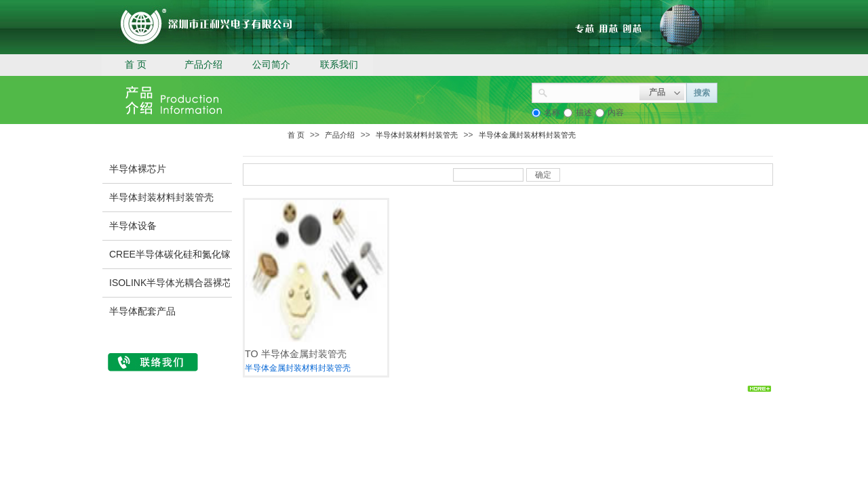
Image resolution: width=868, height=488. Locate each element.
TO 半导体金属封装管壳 (296, 354)
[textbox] (594, 91)
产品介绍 (203, 65)
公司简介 (271, 65)
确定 (543, 175)
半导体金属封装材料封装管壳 (527, 135)
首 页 (136, 65)
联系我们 (339, 65)
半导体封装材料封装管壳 (417, 135)
